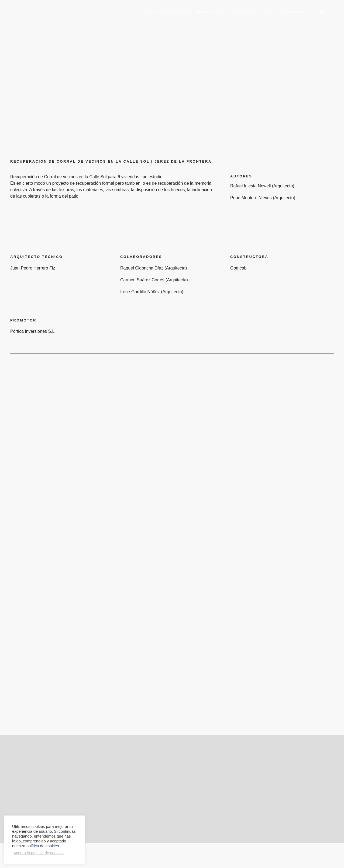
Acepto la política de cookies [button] (39, 853)
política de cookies (43, 846)
